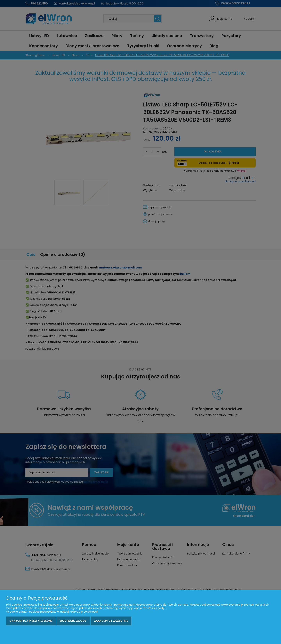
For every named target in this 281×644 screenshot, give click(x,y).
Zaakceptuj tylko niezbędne (31, 621)
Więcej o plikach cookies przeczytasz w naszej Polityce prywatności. (52, 612)
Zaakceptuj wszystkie (111, 621)
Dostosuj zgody (73, 621)
